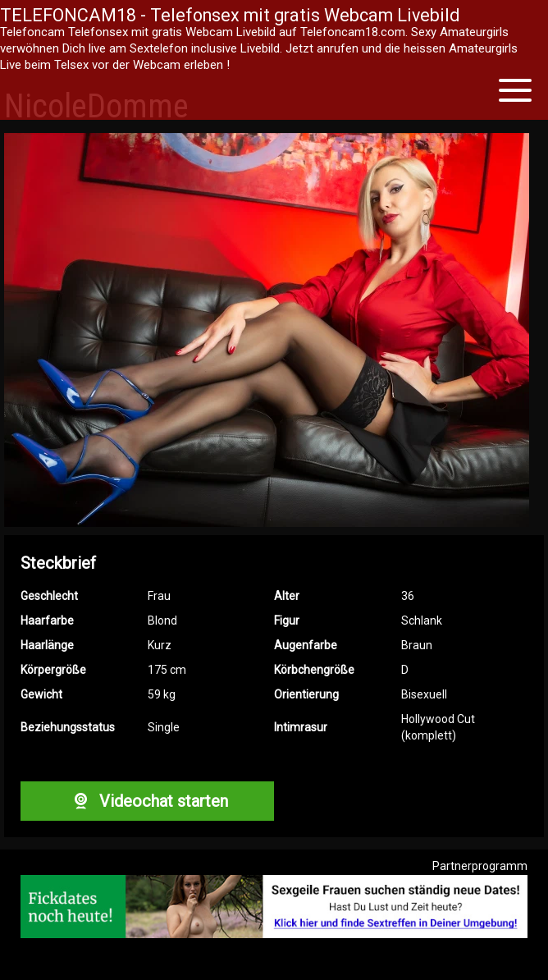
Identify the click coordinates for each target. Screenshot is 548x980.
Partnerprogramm (480, 866)
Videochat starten (147, 801)
